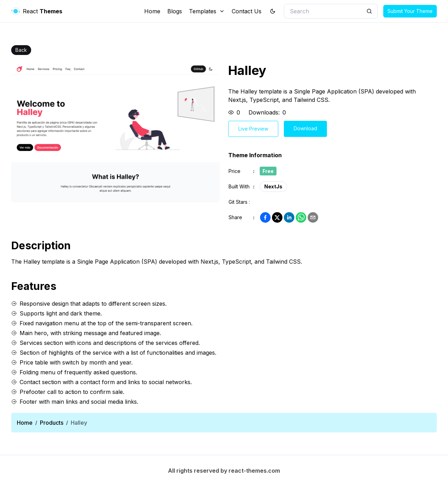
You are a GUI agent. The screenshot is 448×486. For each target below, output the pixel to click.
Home (152, 11)
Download (305, 128)
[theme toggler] (273, 11)
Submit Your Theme (410, 11)
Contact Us (247, 11)
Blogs (175, 11)
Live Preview (253, 129)
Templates (207, 11)
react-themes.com (254, 471)
